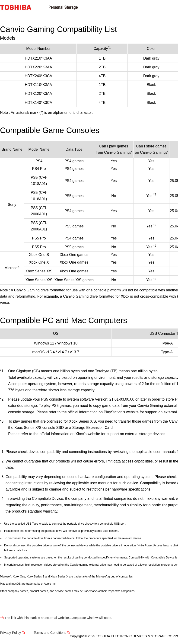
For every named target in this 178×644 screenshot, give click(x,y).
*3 (155, 279)
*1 (110, 47)
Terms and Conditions (50, 633)
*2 (155, 194)
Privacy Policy (10, 633)
